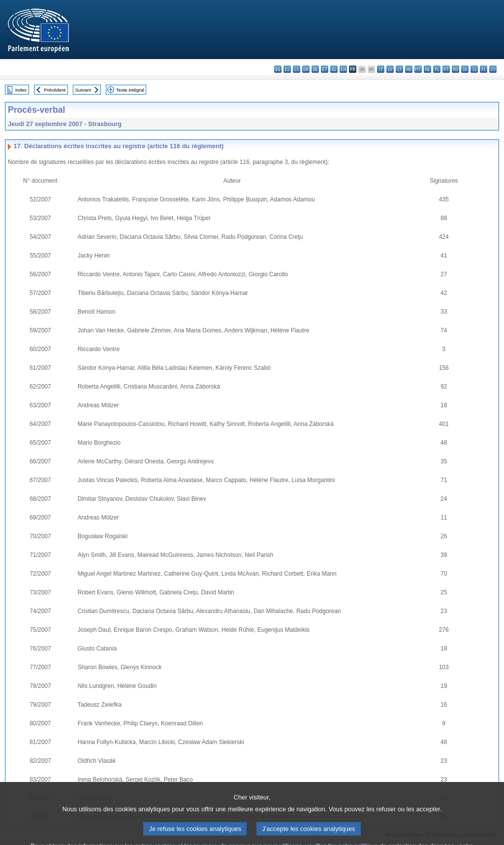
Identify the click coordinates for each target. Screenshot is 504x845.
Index (21, 90)
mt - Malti (418, 69)
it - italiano (381, 69)
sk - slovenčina (465, 69)
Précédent (55, 90)
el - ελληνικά (334, 69)
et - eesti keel (325, 69)
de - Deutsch (315, 69)
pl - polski (437, 69)
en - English (343, 69)
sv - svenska (493, 69)
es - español (287, 69)
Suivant (83, 90)
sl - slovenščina (474, 69)
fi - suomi (484, 69)
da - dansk (306, 69)
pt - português (446, 69)
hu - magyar (409, 69)
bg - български (278, 69)
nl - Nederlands (427, 69)
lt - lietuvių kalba (399, 69)
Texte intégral (130, 90)
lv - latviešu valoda (390, 69)
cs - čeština (297, 69)
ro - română (456, 69)
